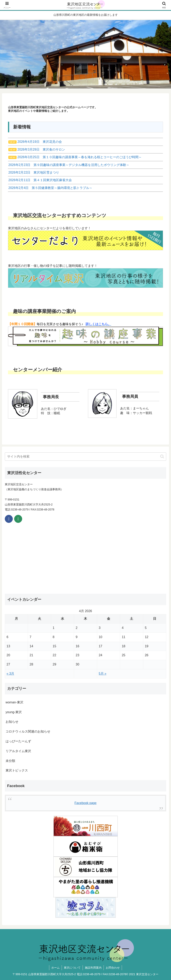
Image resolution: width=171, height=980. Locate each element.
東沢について (72, 968)
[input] (85, 457)
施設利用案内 (93, 968)
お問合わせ (113, 968)
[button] (162, 456)
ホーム (55, 968)
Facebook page (85, 803)
